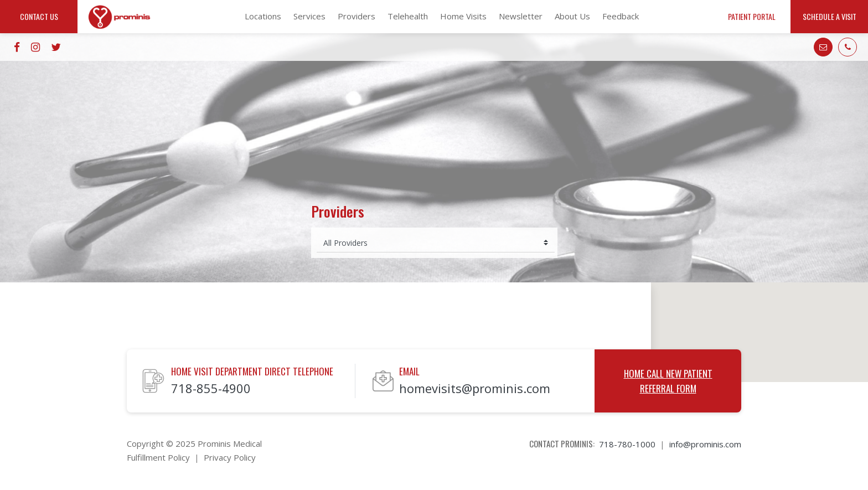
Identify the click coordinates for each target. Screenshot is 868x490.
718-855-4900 (211, 388)
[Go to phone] (848, 47)
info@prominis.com (705, 444)
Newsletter (521, 16)
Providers (356, 16)
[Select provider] (436, 243)
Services (309, 16)
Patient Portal (752, 16)
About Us (572, 16)
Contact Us (39, 16)
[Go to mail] (823, 47)
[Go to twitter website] (56, 47)
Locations (263, 16)
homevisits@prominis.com (475, 388)
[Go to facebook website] (17, 47)
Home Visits (463, 16)
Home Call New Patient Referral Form (668, 381)
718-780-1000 (627, 444)
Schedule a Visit (830, 16)
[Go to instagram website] (35, 47)
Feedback (621, 16)
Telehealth (408, 16)
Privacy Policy (230, 457)
